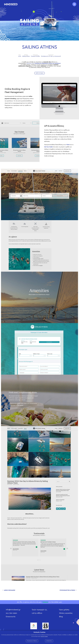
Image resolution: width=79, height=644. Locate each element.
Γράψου (45, 602)
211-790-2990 (11, 613)
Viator (68, 145)
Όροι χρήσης (64, 610)
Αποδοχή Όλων (49, 641)
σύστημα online (44, 63)
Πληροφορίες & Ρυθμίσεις (32, 641)
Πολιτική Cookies (44, 636)
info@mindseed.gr (13, 610)
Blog (61, 617)
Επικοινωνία (11, 617)
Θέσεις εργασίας (66, 613)
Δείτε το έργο (40, 73)
